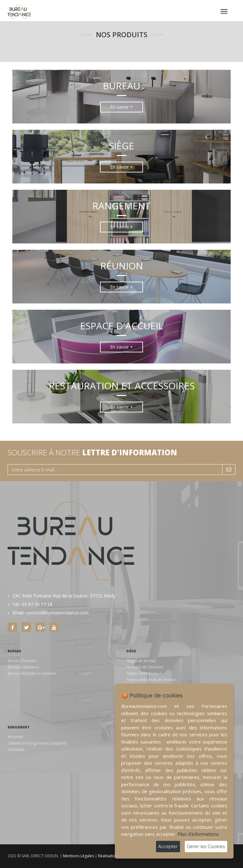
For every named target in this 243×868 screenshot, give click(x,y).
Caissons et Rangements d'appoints (37, 743)
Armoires (15, 737)
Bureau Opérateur (23, 667)
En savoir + (121, 107)
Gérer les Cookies (206, 846)
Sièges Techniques (142, 673)
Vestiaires (16, 749)
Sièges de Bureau (141, 661)
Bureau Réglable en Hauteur (32, 673)
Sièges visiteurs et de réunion (151, 680)
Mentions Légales (78, 856)
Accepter (168, 846)
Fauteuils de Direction (145, 667)
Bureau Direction (22, 661)
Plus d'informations (198, 834)
